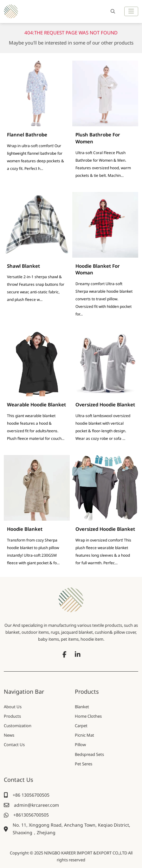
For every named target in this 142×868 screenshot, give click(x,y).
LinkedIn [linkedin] (78, 655)
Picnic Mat (84, 735)
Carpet (81, 726)
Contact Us (14, 745)
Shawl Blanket (23, 266)
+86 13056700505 (31, 795)
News (9, 735)
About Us (13, 707)
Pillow (80, 745)
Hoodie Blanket (25, 529)
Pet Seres (84, 764)
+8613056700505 (31, 815)
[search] (112, 11)
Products (12, 716)
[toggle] (131, 11)
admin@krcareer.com (36, 805)
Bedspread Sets (89, 754)
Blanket (82, 707)
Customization (18, 726)
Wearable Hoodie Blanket (36, 404)
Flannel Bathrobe (27, 135)
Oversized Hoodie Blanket (105, 404)
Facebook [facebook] (64, 655)
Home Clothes (88, 716)
